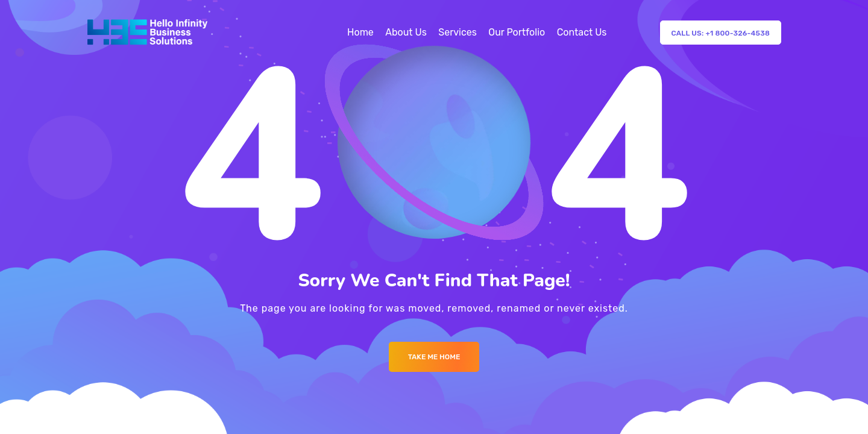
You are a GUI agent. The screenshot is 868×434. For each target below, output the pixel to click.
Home (360, 32)
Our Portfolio (517, 32)
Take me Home (434, 357)
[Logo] (147, 33)
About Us (406, 32)
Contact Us (582, 32)
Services (458, 32)
